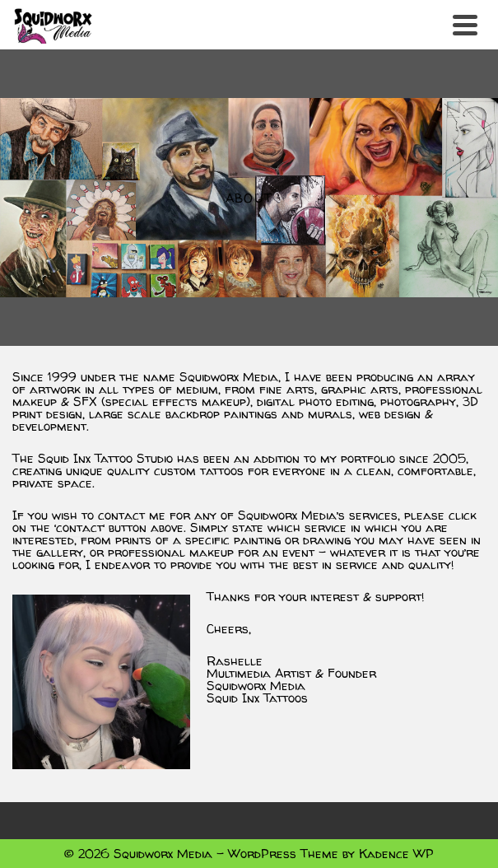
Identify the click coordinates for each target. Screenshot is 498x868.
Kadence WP (396, 854)
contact (79, 527)
